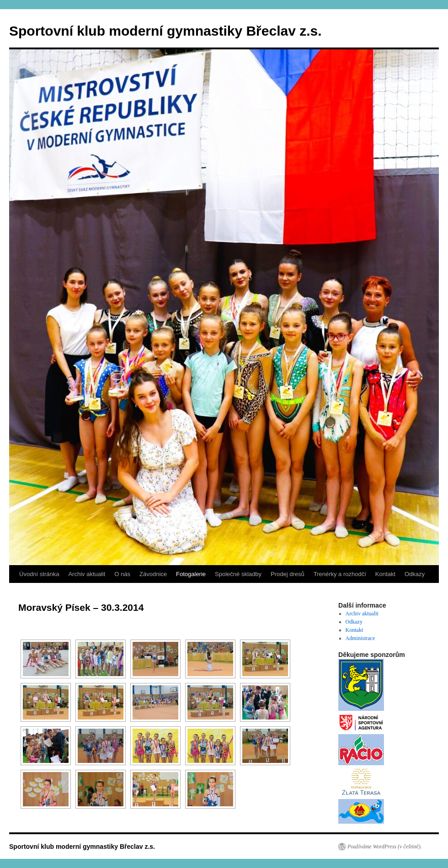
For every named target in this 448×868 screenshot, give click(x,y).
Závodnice (153, 574)
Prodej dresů (288, 574)
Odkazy (415, 574)
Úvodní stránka (39, 574)
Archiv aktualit (87, 574)
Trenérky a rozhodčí (340, 574)
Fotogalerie (191, 574)
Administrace (360, 638)
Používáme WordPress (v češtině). (385, 847)
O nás (122, 574)
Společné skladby (238, 574)
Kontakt (385, 574)
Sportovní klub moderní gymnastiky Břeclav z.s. (165, 31)
